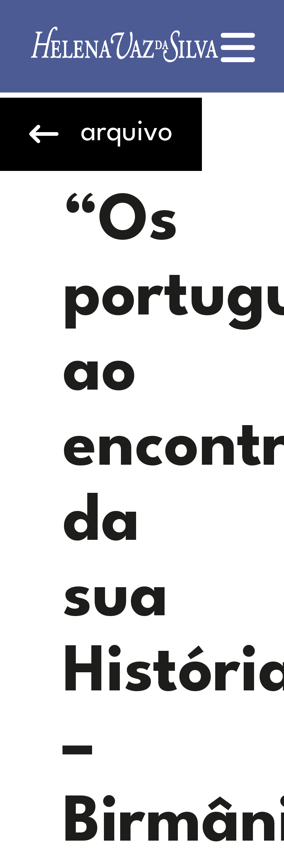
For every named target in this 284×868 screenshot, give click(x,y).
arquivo (101, 134)
